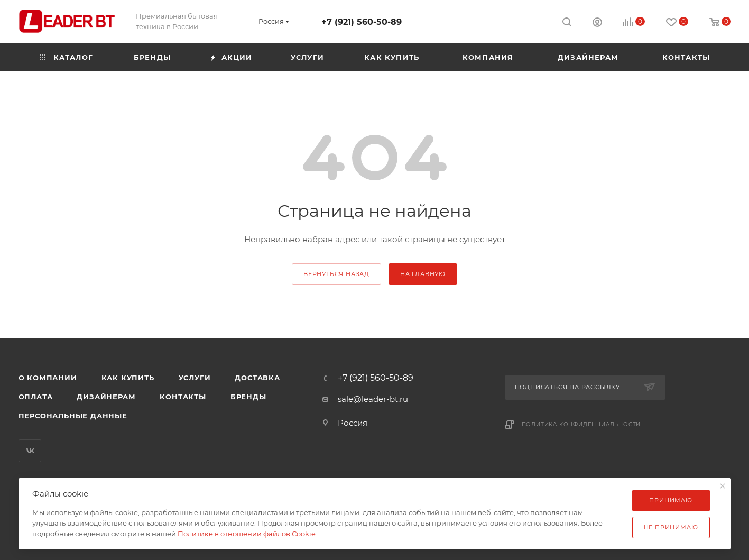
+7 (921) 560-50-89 (362, 22)
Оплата (36, 397)
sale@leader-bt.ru (373, 399)
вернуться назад (336, 274)
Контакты (183, 397)
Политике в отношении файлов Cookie (247, 534)
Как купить (128, 378)
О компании (48, 378)
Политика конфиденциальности (581, 424)
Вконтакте (30, 451)
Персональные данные (73, 416)
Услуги (195, 378)
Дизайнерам (106, 397)
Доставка (257, 378)
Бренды (248, 397)
